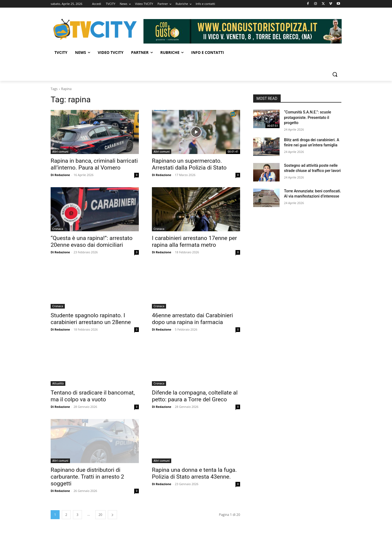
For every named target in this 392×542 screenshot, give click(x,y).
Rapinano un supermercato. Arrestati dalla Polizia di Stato (189, 164)
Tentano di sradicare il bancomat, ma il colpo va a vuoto (93, 396)
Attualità (58, 383)
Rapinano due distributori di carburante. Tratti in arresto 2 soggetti (87, 477)
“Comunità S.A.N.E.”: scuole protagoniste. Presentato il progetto (307, 117)
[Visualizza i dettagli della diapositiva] (243, 31)
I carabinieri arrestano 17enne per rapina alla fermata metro (194, 241)
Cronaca (58, 229)
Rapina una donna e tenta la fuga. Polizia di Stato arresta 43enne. (194, 473)
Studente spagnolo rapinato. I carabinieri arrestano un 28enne (91, 319)
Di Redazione (60, 175)
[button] (335, 74)
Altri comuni (60, 152)
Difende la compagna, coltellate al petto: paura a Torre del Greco (195, 396)
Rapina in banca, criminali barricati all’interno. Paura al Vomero (94, 164)
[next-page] (112, 515)
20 (100, 515)
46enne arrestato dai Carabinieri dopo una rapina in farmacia (192, 319)
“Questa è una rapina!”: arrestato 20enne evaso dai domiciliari (92, 241)
